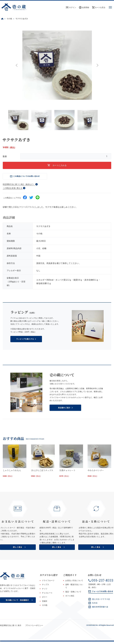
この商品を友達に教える (13, 188)
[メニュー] (110, 8)
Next (97, 65)
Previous (17, 65)
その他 (9, 19)
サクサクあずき (22, 19)
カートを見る (100, 7)
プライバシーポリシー (34, 625)
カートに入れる (57, 165)
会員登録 (86, 7)
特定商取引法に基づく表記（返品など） (19, 184)
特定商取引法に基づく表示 (11, 625)
